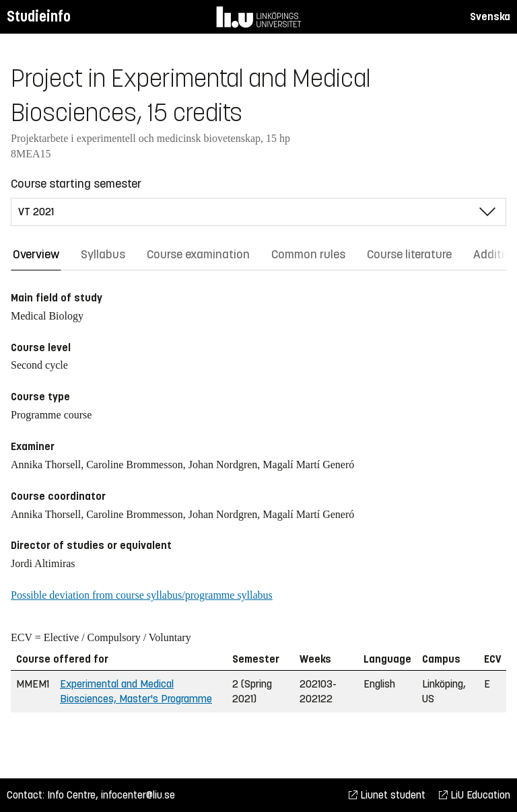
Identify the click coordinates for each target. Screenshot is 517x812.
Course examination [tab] (198, 254)
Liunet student (387, 795)
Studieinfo (39, 16)
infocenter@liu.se (138, 795)
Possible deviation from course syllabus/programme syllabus (142, 595)
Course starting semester (76, 184)
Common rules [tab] (308, 254)
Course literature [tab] (409, 254)
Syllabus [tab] (103, 254)
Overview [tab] (36, 254)
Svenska (490, 16)
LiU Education (475, 795)
